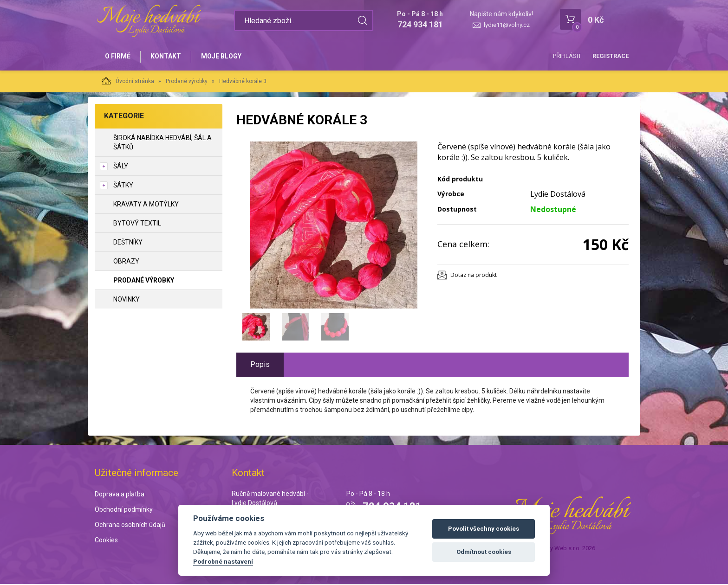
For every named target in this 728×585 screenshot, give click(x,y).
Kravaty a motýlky (146, 205)
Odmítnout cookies (484, 552)
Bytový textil (137, 224)
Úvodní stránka (128, 82)
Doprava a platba (120, 495)
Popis (260, 365)
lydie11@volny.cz (507, 25)
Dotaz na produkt (474, 276)
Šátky (123, 186)
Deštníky (128, 243)
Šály (121, 167)
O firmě (118, 57)
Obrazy (126, 262)
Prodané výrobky (187, 82)
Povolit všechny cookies (484, 529)
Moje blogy (224, 57)
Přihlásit (567, 56)
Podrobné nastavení (223, 561)
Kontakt (167, 57)
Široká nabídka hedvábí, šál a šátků (162, 143)
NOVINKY (127, 300)
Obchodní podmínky (124, 510)
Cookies (106, 540)
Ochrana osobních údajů (130, 525)
